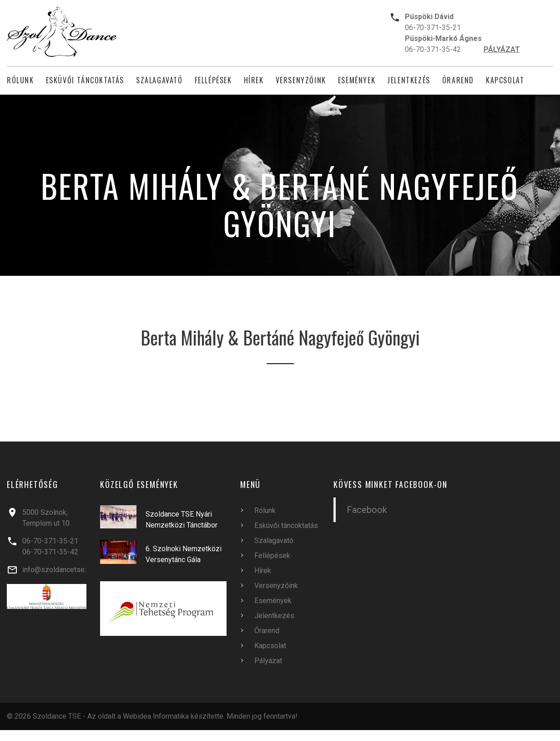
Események (357, 80)
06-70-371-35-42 (433, 49)
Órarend (458, 80)
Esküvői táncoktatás (85, 80)
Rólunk (20, 80)
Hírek (254, 80)
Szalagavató (159, 80)
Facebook (367, 510)
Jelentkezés (409, 80)
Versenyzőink (301, 80)
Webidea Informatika (156, 716)
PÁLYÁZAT (502, 49)
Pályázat (268, 661)
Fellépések (213, 80)
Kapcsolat (505, 80)
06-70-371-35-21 (433, 28)
